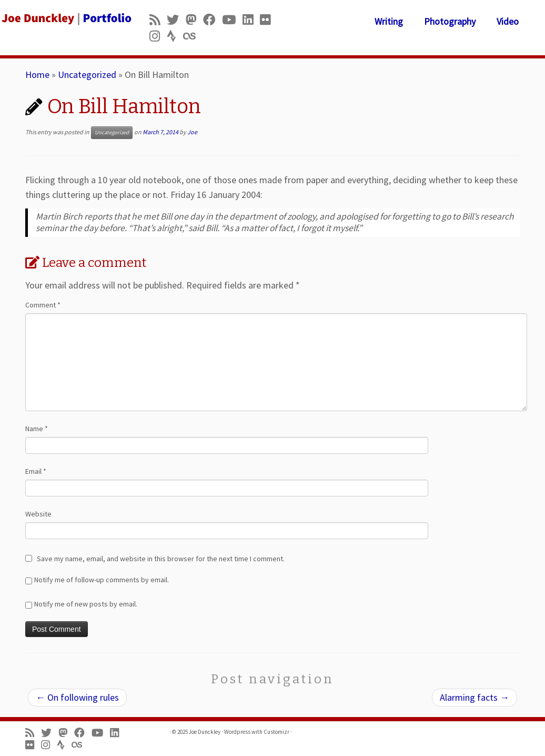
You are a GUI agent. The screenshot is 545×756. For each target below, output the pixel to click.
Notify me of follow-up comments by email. (102, 580)
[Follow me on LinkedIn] (251, 20)
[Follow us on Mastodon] (194, 20)
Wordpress (237, 732)
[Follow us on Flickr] (269, 20)
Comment (43, 305)
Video (508, 21)
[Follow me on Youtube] (232, 20)
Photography (450, 21)
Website (38, 514)
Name (37, 429)
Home (37, 74)
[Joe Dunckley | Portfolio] (64, 18)
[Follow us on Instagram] (158, 36)
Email (36, 471)
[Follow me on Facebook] (213, 20)
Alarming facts (475, 697)
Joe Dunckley (205, 732)
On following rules (77, 697)
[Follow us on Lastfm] (193, 36)
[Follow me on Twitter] (176, 20)
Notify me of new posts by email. (86, 604)
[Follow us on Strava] (175, 36)
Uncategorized (87, 74)
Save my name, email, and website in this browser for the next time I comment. (161, 559)
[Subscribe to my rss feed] (158, 20)
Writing (389, 21)
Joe (192, 132)
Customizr (276, 732)
